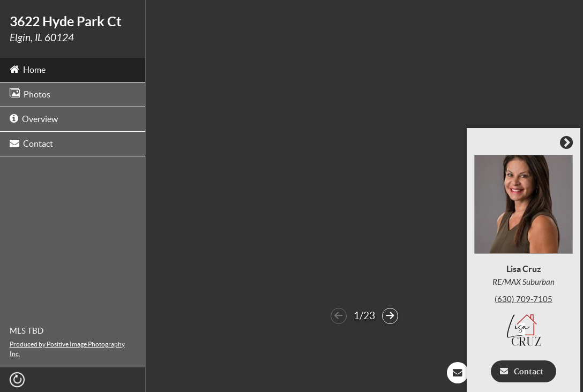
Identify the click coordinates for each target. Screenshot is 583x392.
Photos (30, 93)
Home (28, 69)
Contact (31, 143)
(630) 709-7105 (526, 299)
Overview (34, 118)
